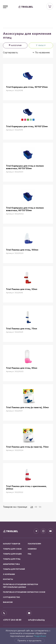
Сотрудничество (11, 597)
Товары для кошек (12, 554)
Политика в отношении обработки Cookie (24, 592)
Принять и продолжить (30, 641)
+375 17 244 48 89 (12, 620)
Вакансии (8, 602)
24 (32, 507)
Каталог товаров (12, 544)
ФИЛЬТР (42, 46)
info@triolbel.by (37, 620)
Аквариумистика (11, 564)
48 (36, 507)
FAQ (29, 554)
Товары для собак (12, 549)
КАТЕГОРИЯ (16, 46)
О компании (9, 574)
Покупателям (34, 544)
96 (40, 507)
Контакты (8, 579)
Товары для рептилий (14, 569)
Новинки (32, 549)
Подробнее (40, 636)
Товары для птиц (12, 559)
